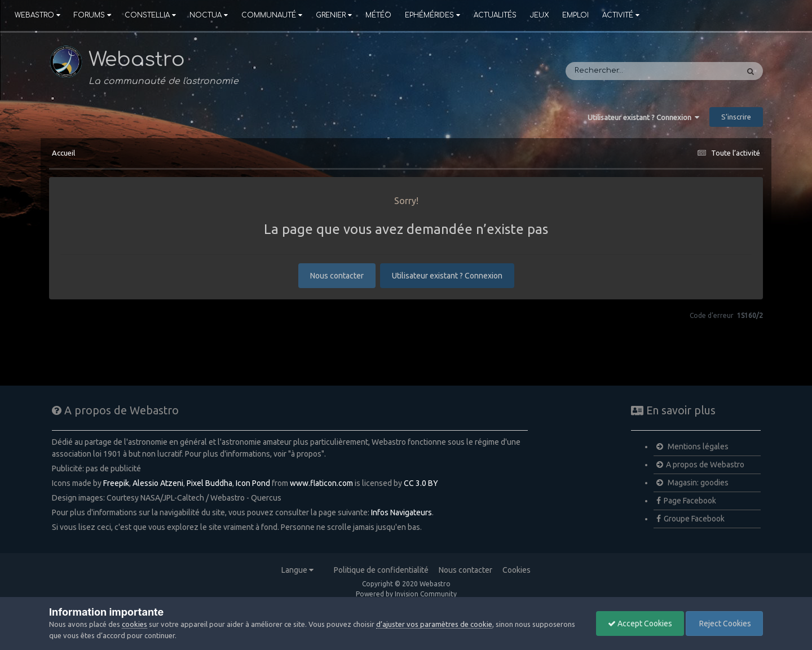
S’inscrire (736, 117)
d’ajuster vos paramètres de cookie (434, 624)
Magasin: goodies (692, 483)
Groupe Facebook (690, 519)
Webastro (37, 15)
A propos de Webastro (700, 465)
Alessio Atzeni (158, 483)
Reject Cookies (724, 624)
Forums (92, 15)
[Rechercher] (618, 71)
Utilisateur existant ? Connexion (643, 117)
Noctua (209, 15)
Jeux (539, 15)
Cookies (517, 570)
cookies (134, 624)
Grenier (334, 15)
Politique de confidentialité (381, 570)
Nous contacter (337, 276)
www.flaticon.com (321, 483)
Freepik (116, 483)
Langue (297, 570)
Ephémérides (433, 15)
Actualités (495, 15)
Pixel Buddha (209, 483)
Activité (621, 15)
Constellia (150, 15)
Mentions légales (692, 446)
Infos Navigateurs (401, 512)
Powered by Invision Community (406, 594)
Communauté (272, 15)
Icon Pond (253, 483)
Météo (378, 15)
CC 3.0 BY (421, 483)
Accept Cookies (640, 624)
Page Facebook (686, 501)
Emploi (575, 15)
